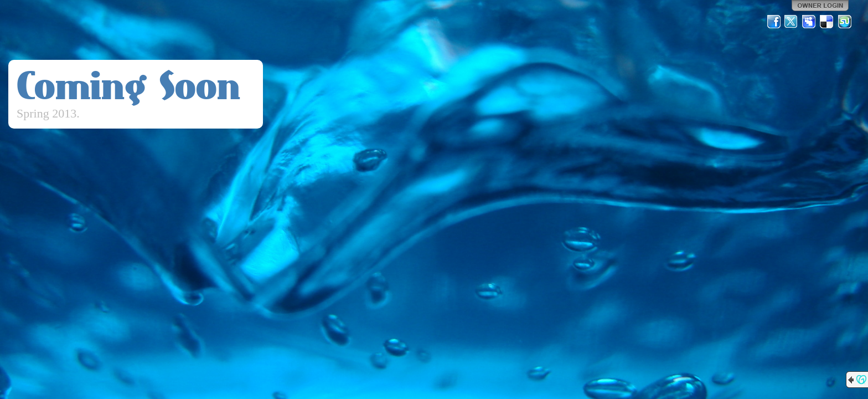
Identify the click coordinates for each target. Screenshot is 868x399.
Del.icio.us (827, 22)
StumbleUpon (845, 22)
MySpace (809, 22)
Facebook (774, 22)
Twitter (792, 22)
